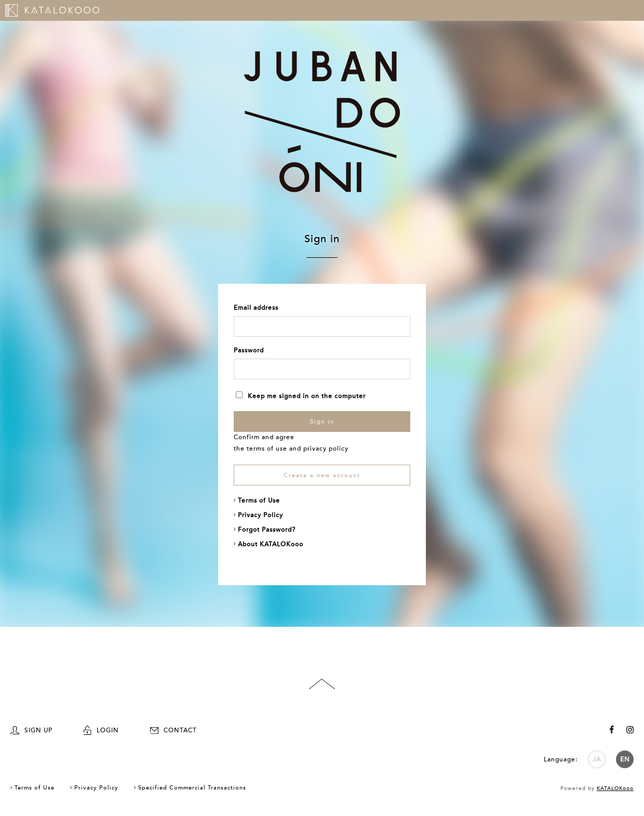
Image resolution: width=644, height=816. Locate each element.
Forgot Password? (267, 530)
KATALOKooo (615, 788)
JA (597, 759)
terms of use (267, 449)
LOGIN (101, 730)
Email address (256, 308)
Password (249, 350)
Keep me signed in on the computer (301, 396)
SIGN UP (31, 730)
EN (625, 759)
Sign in (322, 422)
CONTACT (173, 730)
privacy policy (326, 449)
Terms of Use (259, 501)
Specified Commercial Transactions (192, 788)
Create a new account (322, 475)
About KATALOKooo (271, 544)
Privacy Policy (260, 515)
